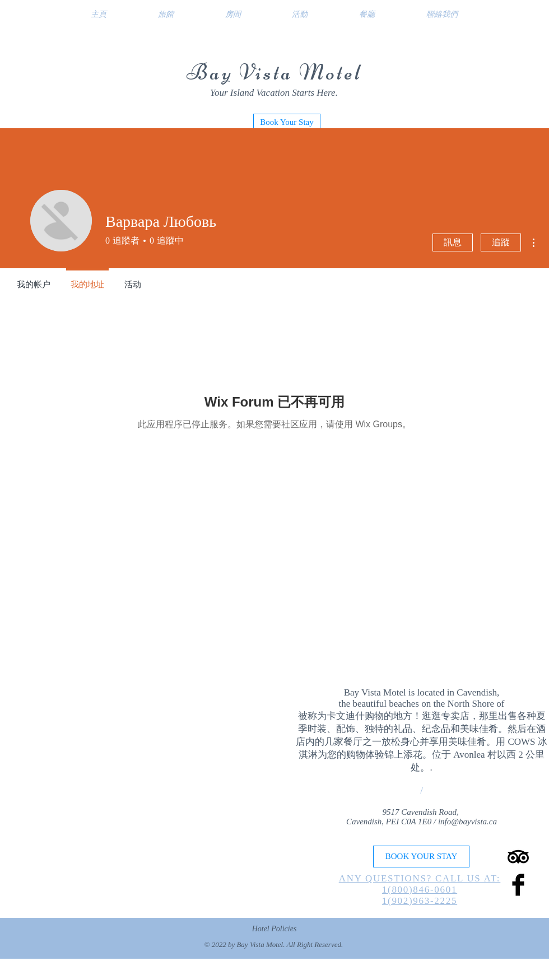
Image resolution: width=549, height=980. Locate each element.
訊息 (453, 242)
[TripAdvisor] (518, 857)
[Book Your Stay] (287, 122)
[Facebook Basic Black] (518, 885)
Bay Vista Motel (274, 72)
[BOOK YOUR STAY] (421, 857)
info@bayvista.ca (467, 822)
